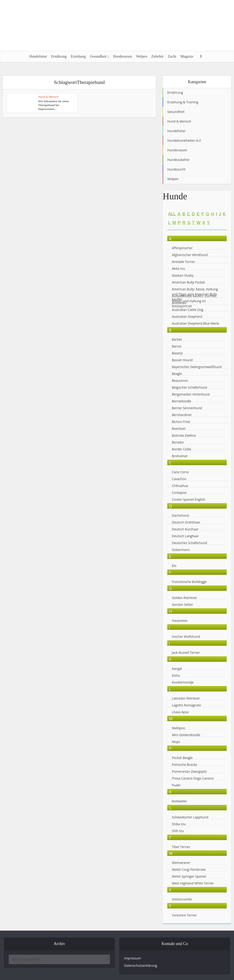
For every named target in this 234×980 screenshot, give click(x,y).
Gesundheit (98, 56)
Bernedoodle (181, 401)
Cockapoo (179, 493)
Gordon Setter (182, 605)
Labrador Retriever (186, 698)
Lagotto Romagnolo (186, 705)
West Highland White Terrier (193, 883)
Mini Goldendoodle (186, 735)
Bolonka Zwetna (184, 435)
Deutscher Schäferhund (189, 543)
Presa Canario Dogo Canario (193, 778)
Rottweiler (179, 801)
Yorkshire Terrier (184, 915)
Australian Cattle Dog (187, 310)
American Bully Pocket (188, 282)
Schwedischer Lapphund (190, 817)
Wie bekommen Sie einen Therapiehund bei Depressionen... (53, 105)
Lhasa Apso (180, 712)
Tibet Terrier (181, 847)
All (172, 214)
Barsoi (177, 346)
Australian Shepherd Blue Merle (195, 323)
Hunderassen (123, 56)
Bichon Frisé (181, 422)
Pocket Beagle (182, 758)
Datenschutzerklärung (141, 965)
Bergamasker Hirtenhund (191, 394)
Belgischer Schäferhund (189, 387)
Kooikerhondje (183, 682)
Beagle (177, 374)
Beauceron (180, 381)
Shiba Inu (179, 824)
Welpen (141, 56)
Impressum (133, 958)
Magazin (187, 56)
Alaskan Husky (183, 275)
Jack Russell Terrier (186, 653)
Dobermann (181, 550)
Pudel (176, 785)
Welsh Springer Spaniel (189, 876)
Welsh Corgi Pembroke (189, 869)
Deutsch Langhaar (185, 536)
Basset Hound (182, 360)
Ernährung (59, 56)
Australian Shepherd (187, 316)
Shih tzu (178, 831)
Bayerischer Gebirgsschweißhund (197, 367)
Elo (174, 566)
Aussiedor (179, 303)
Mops (176, 742)
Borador (178, 442)
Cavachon (179, 479)
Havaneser (180, 621)
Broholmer (180, 456)
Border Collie (182, 449)
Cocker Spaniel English (189, 499)
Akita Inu (178, 268)
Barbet (177, 339)
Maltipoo (178, 728)
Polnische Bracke (184, 765)
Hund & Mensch (48, 97)
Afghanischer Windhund (190, 255)
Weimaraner (181, 863)
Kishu (176, 675)
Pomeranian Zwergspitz (189, 771)
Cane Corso (180, 472)
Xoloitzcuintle (182, 899)
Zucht (172, 56)
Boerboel (179, 429)
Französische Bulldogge (189, 582)
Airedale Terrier (183, 262)
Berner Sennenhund (187, 408)
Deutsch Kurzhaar (185, 529)
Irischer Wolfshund (186, 637)
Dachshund (180, 515)
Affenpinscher (182, 248)
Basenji (177, 353)
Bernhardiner (182, 415)
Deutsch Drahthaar (186, 522)
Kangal (177, 669)
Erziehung (78, 56)
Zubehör (157, 56)
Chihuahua (180, 486)
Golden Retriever (184, 598)
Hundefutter (38, 56)
